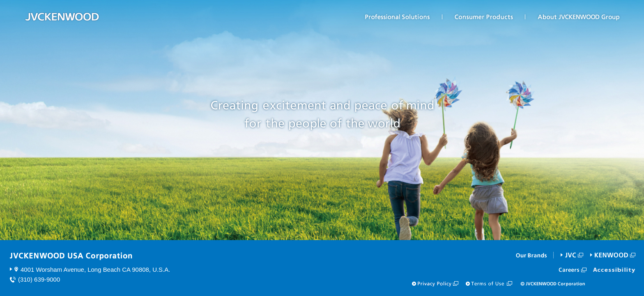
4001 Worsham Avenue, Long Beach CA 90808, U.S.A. (95, 269)
